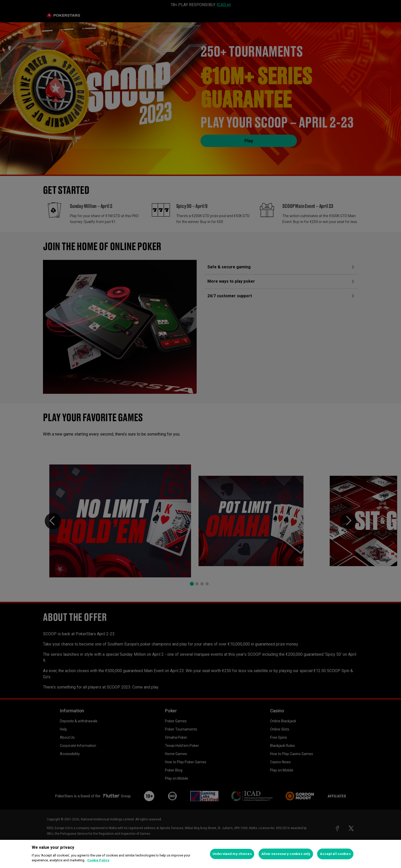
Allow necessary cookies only (286, 854)
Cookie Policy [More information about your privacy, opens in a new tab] (98, 860)
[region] (201, 854)
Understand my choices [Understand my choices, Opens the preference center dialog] (232, 854)
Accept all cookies (335, 854)
